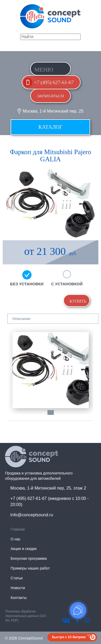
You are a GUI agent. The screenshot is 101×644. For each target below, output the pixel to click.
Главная (18, 529)
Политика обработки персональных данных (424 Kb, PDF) (26, 616)
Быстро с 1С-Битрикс (69, 637)
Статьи (17, 578)
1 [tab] (53, 415)
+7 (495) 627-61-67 (54, 82)
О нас (16, 539)
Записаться (50, 96)
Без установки (27, 284)
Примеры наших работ (30, 568)
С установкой (67, 284)
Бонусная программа (29, 558)
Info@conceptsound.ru (32, 515)
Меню (44, 70)
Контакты (19, 598)
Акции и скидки (24, 549)
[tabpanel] (51, 370)
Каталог (50, 127)
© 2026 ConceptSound (24, 638)
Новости (18, 588)
